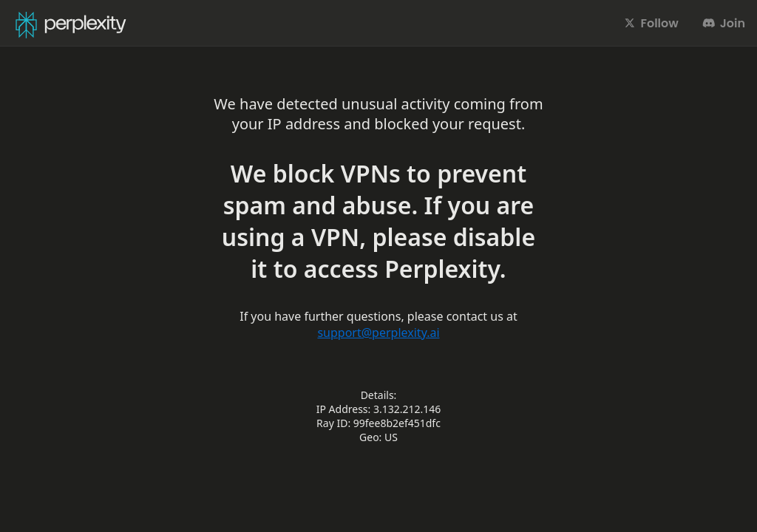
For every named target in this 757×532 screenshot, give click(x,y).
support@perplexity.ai (378, 332)
